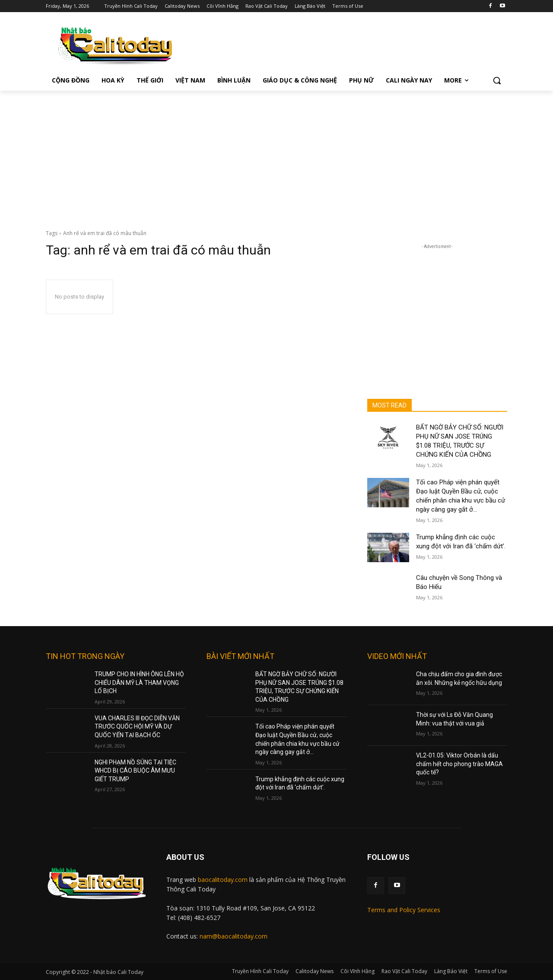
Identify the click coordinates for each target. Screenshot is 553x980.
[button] (497, 80)
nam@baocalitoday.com (234, 936)
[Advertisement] (276, 156)
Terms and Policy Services (404, 910)
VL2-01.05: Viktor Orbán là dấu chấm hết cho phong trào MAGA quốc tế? (459, 764)
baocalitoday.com (223, 880)
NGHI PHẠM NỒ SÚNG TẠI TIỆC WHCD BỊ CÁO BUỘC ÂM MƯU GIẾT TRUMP (135, 771)
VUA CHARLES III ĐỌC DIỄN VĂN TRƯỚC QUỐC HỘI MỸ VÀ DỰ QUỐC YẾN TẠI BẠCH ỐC (137, 727)
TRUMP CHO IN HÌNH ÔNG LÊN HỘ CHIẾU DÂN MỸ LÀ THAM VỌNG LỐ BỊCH (139, 682)
